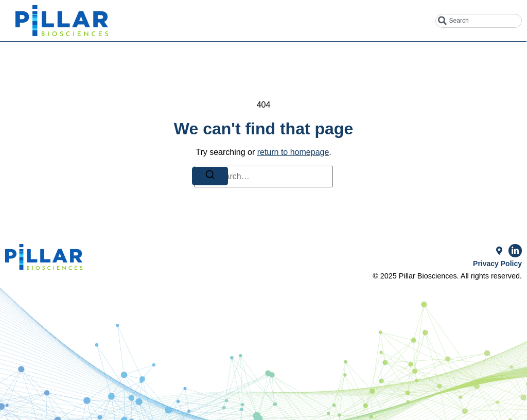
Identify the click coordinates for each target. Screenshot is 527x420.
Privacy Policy (497, 264)
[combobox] (479, 21)
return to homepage (293, 152)
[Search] (210, 176)
